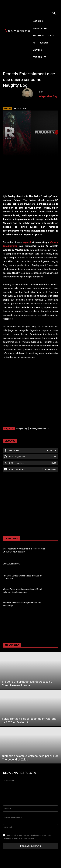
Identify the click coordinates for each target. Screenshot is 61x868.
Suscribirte (50, 469)
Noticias (8, 108)
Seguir (53, 457)
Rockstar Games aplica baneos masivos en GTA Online (23, 577)
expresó (27, 242)
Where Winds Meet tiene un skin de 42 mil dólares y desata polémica (22, 591)
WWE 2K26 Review (11, 564)
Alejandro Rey (48, 96)
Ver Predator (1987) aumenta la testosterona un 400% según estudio (24, 550)
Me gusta (51, 450)
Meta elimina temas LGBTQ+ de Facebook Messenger (22, 604)
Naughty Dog (22, 429)
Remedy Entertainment (40, 429)
